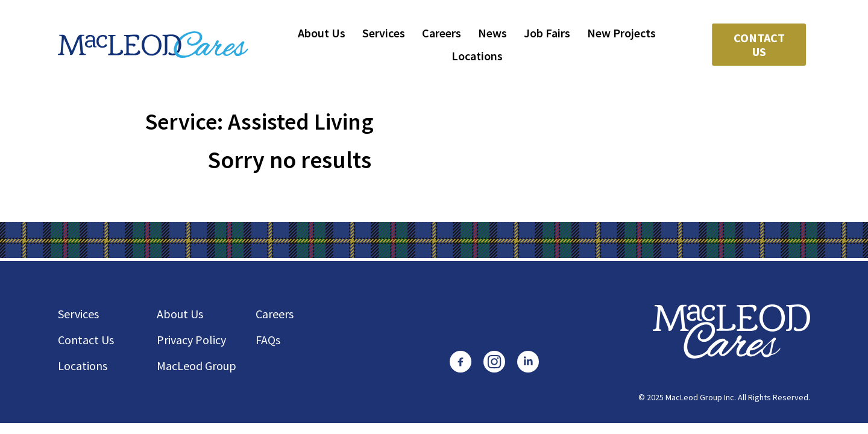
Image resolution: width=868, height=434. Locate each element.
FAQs (268, 340)
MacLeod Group (197, 366)
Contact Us (759, 45)
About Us (322, 33)
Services (384, 33)
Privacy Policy (191, 340)
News (492, 33)
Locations (477, 56)
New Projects (621, 33)
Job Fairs (547, 33)
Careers (442, 33)
